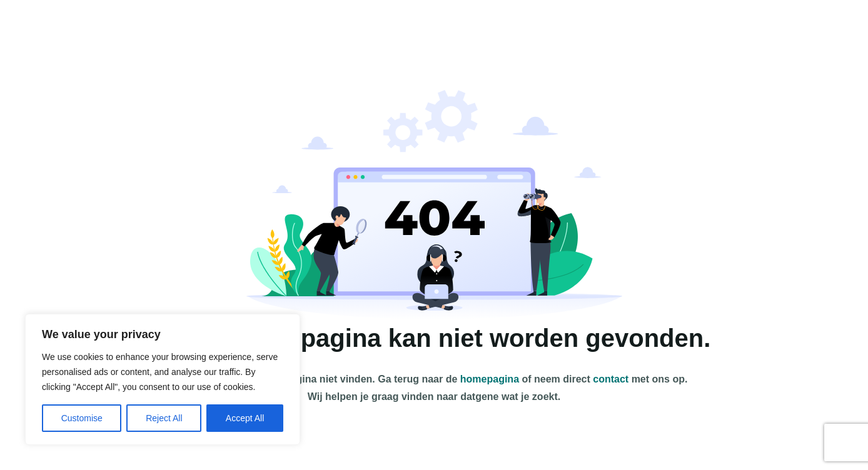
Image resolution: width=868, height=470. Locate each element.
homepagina (490, 379)
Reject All (164, 418)
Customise (82, 418)
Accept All (245, 418)
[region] (163, 379)
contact (611, 379)
